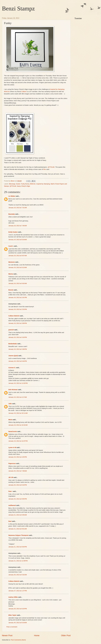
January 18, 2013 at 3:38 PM (18, 349)
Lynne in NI (12, 447)
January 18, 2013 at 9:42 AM (18, 283)
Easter (18, 184)
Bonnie (11, 290)
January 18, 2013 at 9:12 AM (18, 267)
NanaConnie (13, 431)
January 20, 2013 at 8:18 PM (18, 485)
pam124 (11, 330)
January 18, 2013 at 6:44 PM (18, 361)
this (45, 169)
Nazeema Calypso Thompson (18, 535)
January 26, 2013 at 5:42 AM (18, 575)
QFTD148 (51, 167)
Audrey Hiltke (13, 597)
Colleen (24, 91)
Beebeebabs (13, 344)
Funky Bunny (25, 184)
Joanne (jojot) (13, 356)
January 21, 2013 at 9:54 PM (18, 547)
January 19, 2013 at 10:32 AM (18, 425)
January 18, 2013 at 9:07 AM (18, 256)
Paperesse (12, 463)
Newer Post (7, 635)
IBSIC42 (33, 184)
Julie (10, 404)
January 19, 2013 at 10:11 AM (18, 413)
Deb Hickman (13, 390)
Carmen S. (12, 368)
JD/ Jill (11, 477)
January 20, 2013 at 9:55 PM (18, 499)
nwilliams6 (12, 505)
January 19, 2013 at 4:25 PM (18, 457)
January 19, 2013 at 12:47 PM (18, 441)
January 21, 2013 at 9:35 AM (18, 515)
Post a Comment (12, 627)
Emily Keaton (13, 232)
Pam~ (10, 491)
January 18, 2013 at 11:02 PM (18, 383)
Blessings (12, 184)
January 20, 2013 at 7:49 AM (18, 471)
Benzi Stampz (18, 8)
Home (37, 635)
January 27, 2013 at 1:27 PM (18, 591)
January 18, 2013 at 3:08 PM (18, 323)
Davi (10, 521)
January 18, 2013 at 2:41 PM (18, 297)
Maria (10, 420)
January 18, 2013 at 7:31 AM (18, 208)
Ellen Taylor (12, 615)
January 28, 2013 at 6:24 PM (18, 609)
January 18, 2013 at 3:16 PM (18, 337)
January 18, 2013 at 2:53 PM (18, 309)
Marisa (11, 274)
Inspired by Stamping (43, 184)
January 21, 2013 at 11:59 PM (18, 561)
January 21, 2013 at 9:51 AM (18, 529)
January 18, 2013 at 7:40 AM (18, 226)
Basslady (12, 214)
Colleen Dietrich (14, 316)
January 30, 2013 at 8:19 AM (18, 623)
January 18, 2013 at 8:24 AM (18, 240)
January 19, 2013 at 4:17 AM (18, 397)
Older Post (66, 635)
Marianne (12, 262)
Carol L (11, 246)
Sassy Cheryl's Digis (23, 186)
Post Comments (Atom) (18, 640)
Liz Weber (12, 196)
